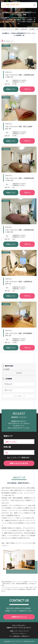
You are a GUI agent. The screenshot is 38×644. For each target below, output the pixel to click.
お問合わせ (25, 636)
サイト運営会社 (15, 636)
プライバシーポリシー (19, 634)
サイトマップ (23, 631)
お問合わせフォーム (19, 617)
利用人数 (7, 447)
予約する (27, 89)
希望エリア (8, 436)
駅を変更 (19, 373)
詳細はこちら (11, 89)
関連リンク (14, 631)
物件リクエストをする (19, 463)
